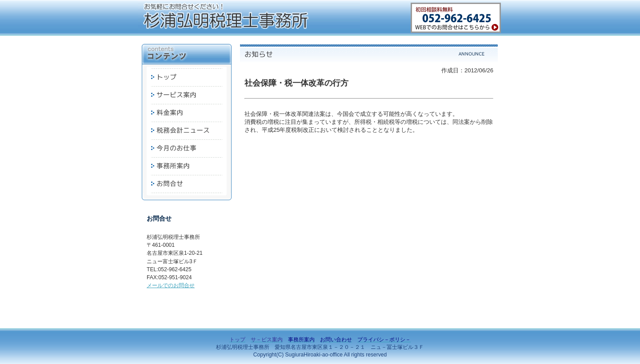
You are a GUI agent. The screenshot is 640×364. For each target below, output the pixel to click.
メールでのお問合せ (171, 285)
